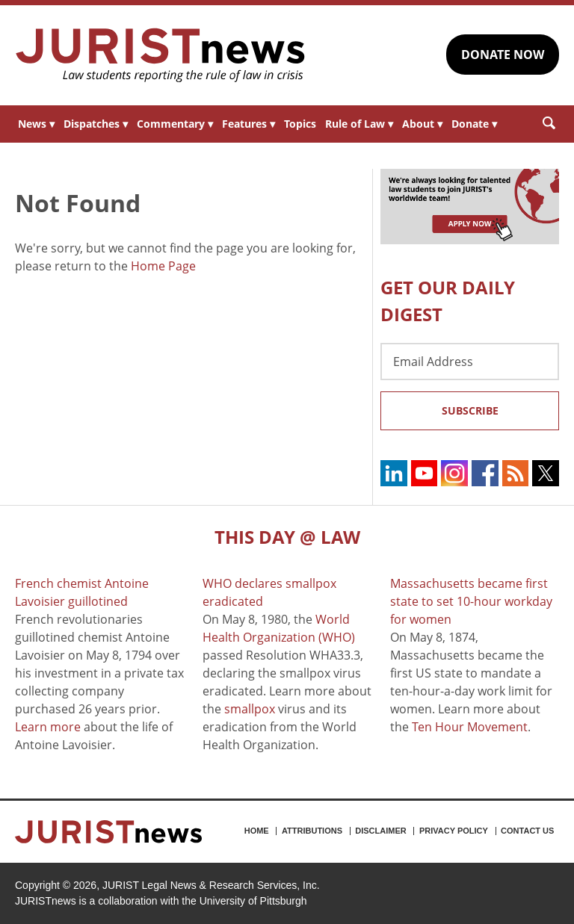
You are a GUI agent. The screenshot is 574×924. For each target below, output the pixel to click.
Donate (474, 124)
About (422, 124)
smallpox (250, 709)
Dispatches (96, 124)
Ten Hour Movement (470, 727)
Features (249, 124)
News (36, 124)
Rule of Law (359, 124)
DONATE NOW (503, 55)
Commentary (175, 124)
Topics (300, 124)
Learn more (48, 727)
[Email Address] (470, 362)
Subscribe (470, 410)
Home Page (163, 266)
